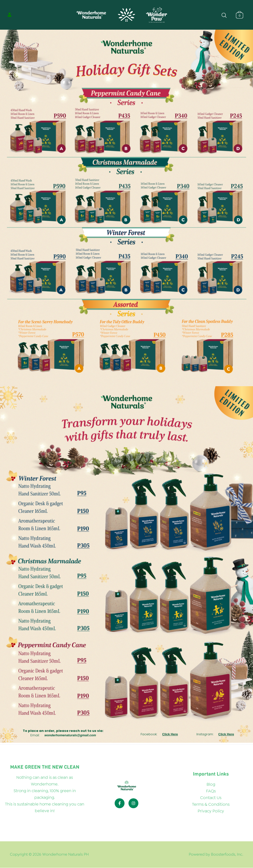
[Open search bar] (224, 15)
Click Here (170, 734)
